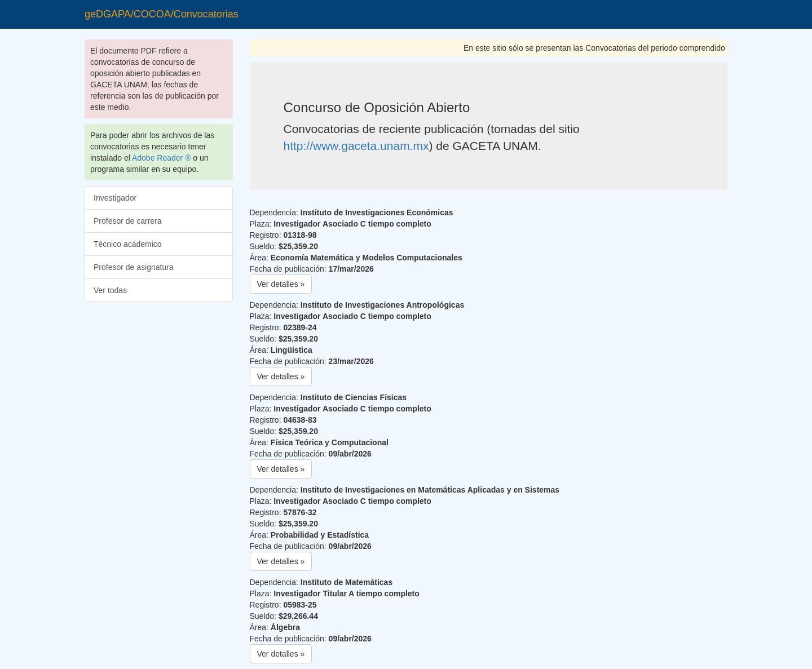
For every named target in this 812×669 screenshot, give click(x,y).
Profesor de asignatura (134, 267)
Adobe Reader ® (162, 158)
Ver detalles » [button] (281, 284)
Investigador (115, 198)
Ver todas (110, 290)
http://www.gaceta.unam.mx (356, 146)
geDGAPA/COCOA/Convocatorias (162, 14)
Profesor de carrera (128, 221)
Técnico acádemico (128, 244)
